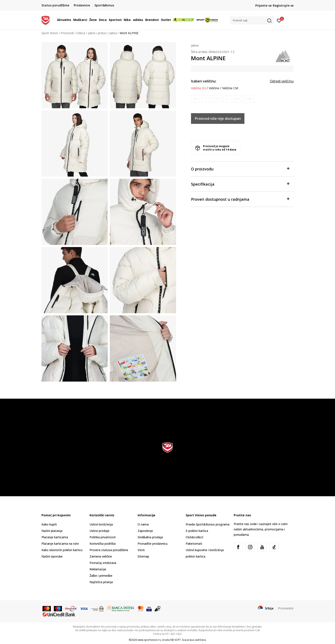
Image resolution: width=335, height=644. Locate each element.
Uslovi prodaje (99, 531)
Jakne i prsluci (97, 33)
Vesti (141, 550)
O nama (143, 524)
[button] (252, 20)
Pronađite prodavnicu (153, 544)
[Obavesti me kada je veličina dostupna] (195, 99)
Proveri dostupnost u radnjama (240, 199)
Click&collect (195, 537)
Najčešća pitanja (101, 582)
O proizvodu (240, 169)
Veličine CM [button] (230, 88)
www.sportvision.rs (149, 640)
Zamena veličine (101, 556)
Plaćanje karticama (55, 537)
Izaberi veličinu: (204, 81)
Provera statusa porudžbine (109, 550)
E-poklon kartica (197, 531)
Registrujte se (283, 5)
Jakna (113, 33)
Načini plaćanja (52, 531)
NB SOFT (176, 640)
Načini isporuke (52, 556)
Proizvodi (67, 33)
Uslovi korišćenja (101, 524)
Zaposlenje (145, 531)
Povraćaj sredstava (103, 563)
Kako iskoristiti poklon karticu (62, 550)
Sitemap (143, 556)
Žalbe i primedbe (101, 576)
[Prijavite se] (279, 20)
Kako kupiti (49, 524)
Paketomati (194, 544)
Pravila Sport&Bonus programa (208, 524)
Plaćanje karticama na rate (60, 544)
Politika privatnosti (103, 537)
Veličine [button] (214, 88)
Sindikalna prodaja (150, 537)
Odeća (81, 33)
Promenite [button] (286, 608)
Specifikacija (240, 184)
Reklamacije (98, 569)
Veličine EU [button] (198, 88)
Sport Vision (50, 33)
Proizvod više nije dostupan (218, 119)
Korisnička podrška (103, 544)
